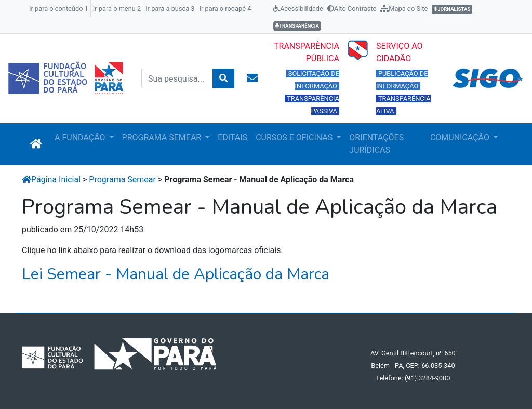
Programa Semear (122, 180)
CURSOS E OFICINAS (295, 137)
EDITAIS (232, 137)
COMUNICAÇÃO (461, 137)
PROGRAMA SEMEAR (163, 137)
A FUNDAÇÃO (81, 137)
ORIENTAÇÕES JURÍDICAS (376, 144)
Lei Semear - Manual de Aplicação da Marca (176, 274)
